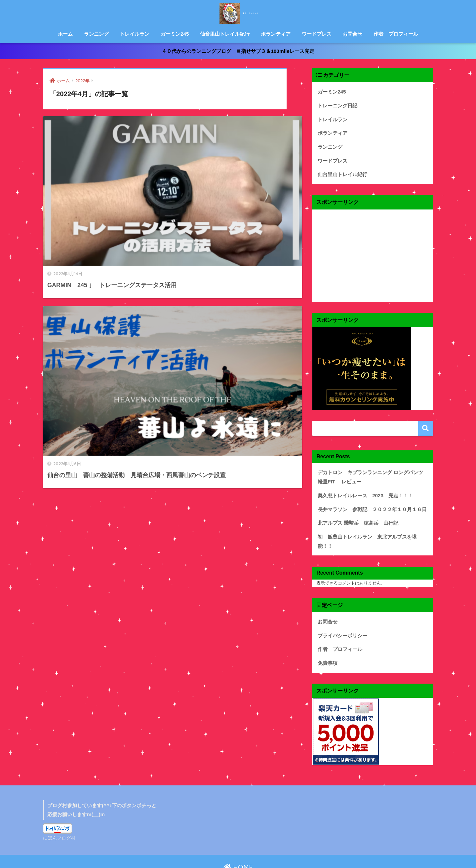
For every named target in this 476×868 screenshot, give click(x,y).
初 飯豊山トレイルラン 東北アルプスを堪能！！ (367, 521)
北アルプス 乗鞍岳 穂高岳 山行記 (353, 509)
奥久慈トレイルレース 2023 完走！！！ (359, 483)
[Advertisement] (373, 247)
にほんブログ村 (58, 808)
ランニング (96, 34)
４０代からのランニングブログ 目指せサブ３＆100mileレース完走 (238, 50)
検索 (426, 419)
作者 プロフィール (396, 34)
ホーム (65, 34)
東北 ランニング (238, 13)
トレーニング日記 (335, 103)
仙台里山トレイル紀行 (225, 34)
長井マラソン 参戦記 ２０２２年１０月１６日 (365, 496)
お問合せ (352, 34)
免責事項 (326, 634)
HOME (238, 837)
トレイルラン (135, 34)
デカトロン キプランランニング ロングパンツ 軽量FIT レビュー (372, 467)
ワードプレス (317, 34)
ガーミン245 (175, 34)
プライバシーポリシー (339, 609)
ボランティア (276, 34)
